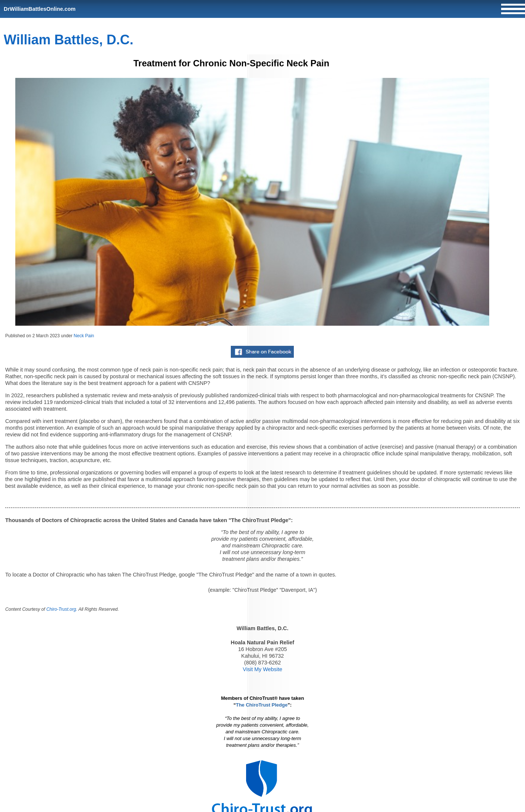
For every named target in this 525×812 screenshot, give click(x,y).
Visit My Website (262, 669)
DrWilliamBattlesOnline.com (40, 9)
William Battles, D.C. (69, 40)
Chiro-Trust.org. (62, 609)
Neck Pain (84, 336)
